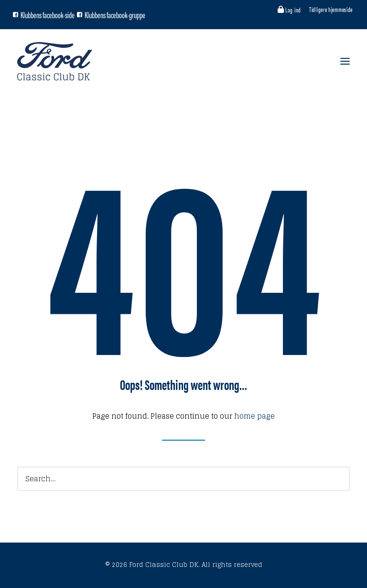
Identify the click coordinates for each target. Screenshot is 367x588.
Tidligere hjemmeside (331, 9)
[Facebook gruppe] (80, 15)
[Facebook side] (16, 15)
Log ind (293, 10)
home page (254, 416)
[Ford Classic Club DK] (55, 61)
